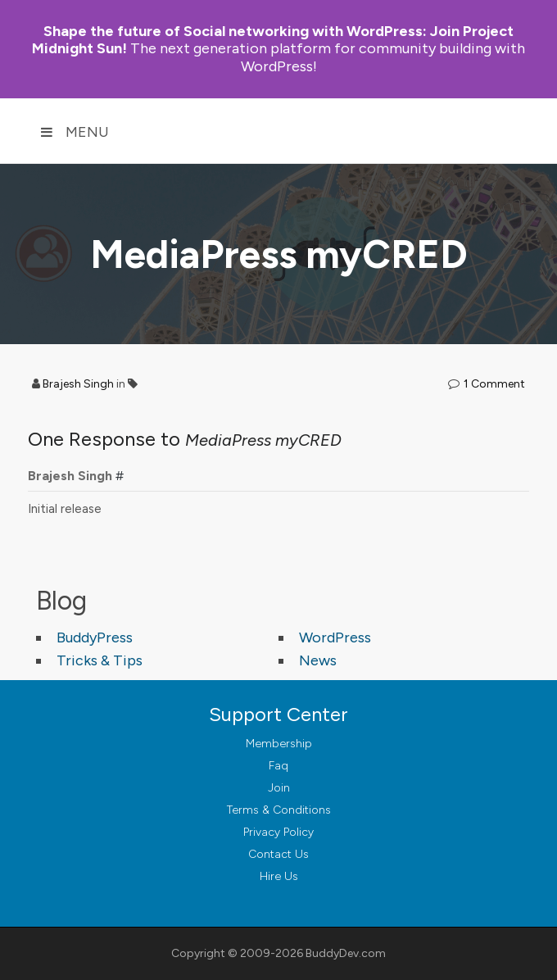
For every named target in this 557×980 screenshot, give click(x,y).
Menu (75, 132)
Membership (279, 744)
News (318, 660)
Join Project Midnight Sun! (273, 40)
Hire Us (279, 876)
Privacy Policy (278, 832)
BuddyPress (95, 637)
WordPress (335, 637)
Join (279, 788)
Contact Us (278, 854)
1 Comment (494, 384)
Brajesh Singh (78, 384)
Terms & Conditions (279, 810)
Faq (278, 766)
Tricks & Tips (100, 660)
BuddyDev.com (346, 953)
